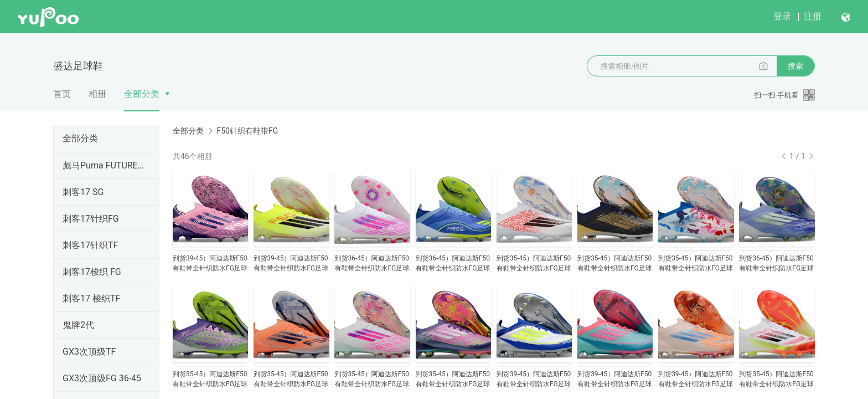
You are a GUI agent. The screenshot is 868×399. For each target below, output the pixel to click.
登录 (782, 16)
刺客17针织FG (91, 219)
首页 (62, 94)
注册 (813, 16)
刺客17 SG (83, 192)
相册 (97, 94)
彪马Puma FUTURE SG (104, 165)
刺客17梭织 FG (92, 272)
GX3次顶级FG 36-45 (102, 378)
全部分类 (142, 94)
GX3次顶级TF (89, 352)
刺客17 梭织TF (91, 298)
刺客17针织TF (90, 245)
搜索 (795, 66)
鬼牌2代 (78, 325)
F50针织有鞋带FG (247, 131)
